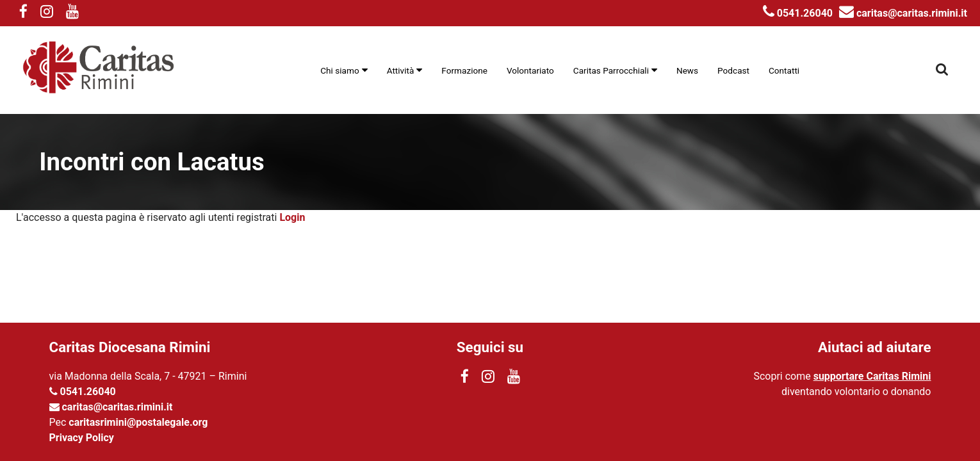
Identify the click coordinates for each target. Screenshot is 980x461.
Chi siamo (339, 70)
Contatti (784, 70)
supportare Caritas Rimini (872, 376)
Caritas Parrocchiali (611, 70)
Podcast (733, 70)
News (687, 70)
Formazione (464, 70)
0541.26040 (798, 13)
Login (292, 217)
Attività (401, 70)
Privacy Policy (82, 438)
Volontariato (530, 70)
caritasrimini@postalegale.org (138, 422)
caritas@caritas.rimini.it (903, 13)
